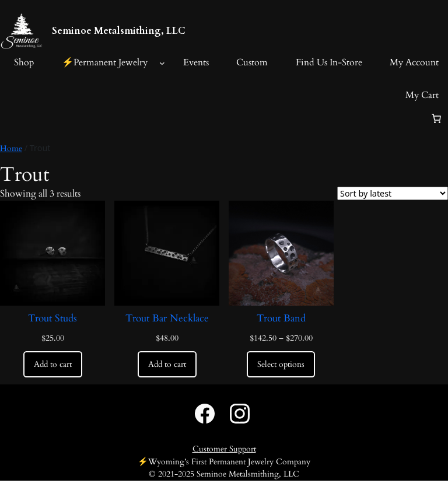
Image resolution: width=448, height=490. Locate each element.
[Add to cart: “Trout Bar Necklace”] (167, 364)
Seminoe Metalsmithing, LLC (119, 31)
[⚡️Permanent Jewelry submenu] (162, 63)
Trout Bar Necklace (167, 318)
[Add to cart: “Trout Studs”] (53, 364)
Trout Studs (52, 318)
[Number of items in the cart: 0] (436, 118)
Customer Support (224, 449)
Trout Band (281, 318)
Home (11, 148)
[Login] (9, 118)
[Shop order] (393, 193)
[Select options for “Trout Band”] (281, 364)
